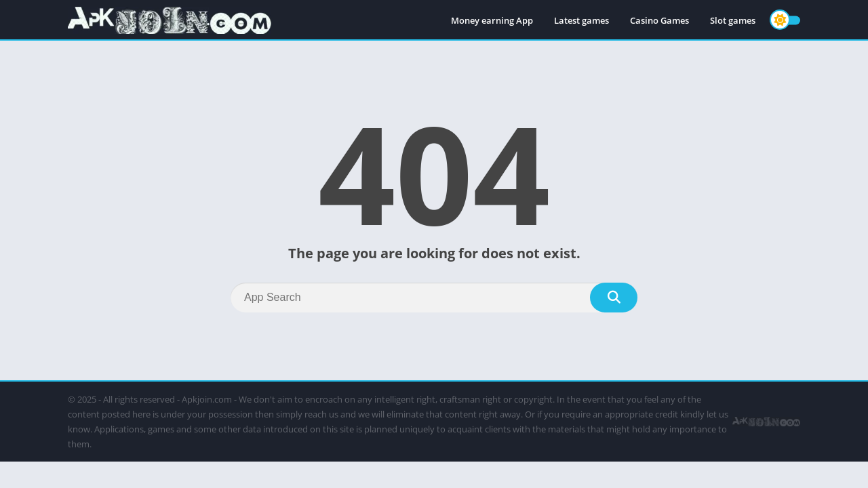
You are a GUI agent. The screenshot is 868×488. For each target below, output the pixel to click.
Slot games (733, 20)
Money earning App (492, 20)
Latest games (581, 20)
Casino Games (659, 20)
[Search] (434, 298)
